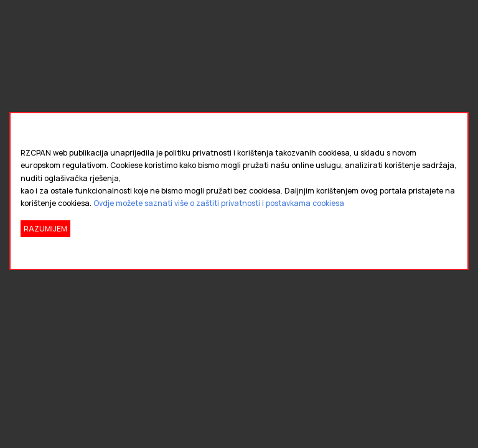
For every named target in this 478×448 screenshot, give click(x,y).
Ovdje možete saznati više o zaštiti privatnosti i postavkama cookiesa (219, 203)
